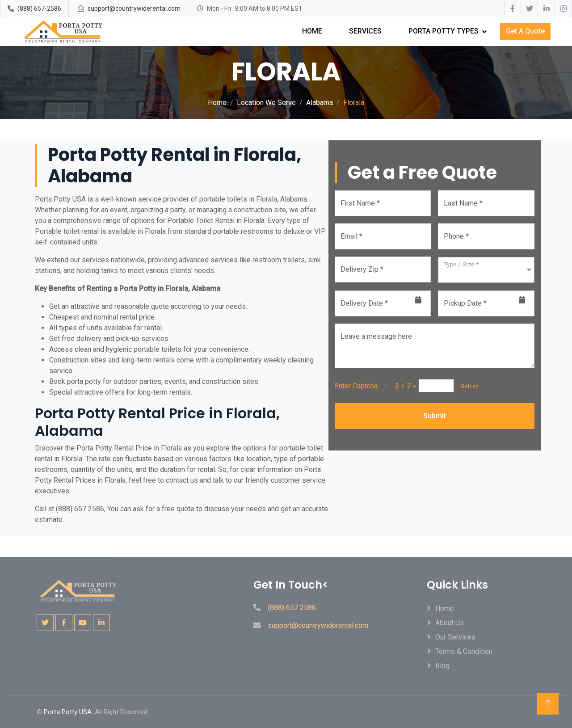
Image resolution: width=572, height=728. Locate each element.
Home (312, 31)
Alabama (320, 103)
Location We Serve (266, 103)
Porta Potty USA (68, 712)
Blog (442, 666)
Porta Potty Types (444, 31)
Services (365, 31)
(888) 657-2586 (39, 8)
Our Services (455, 637)
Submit (435, 416)
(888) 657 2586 (292, 608)
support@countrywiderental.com (134, 8)
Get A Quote (525, 31)
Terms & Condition (464, 651)
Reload (467, 387)
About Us (450, 623)
